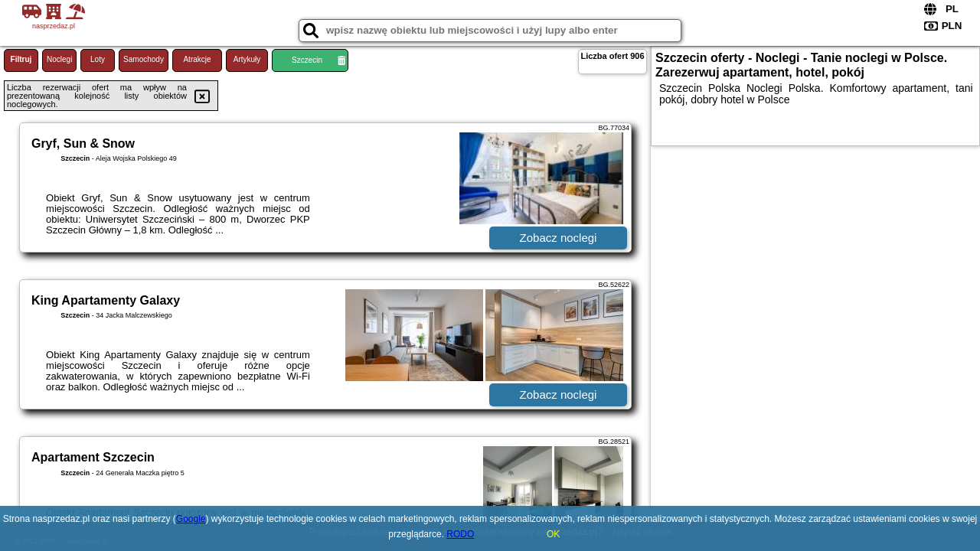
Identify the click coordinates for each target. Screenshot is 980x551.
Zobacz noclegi (559, 238)
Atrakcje (197, 59)
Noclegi (59, 59)
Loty (98, 59)
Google (191, 519)
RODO (460, 534)
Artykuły (247, 59)
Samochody (144, 59)
